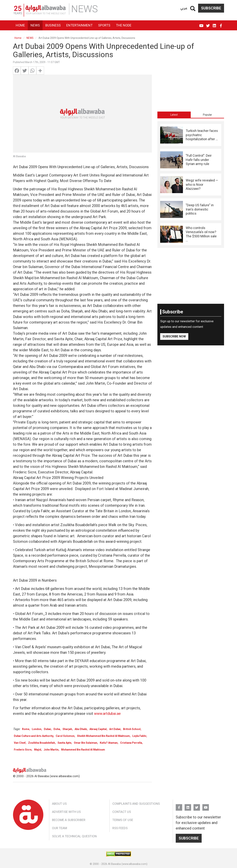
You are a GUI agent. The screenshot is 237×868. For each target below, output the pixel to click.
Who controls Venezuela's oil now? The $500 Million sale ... (201, 234)
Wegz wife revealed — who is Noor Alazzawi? (202, 184)
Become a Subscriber (69, 820)
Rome (26, 729)
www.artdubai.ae (107, 714)
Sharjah (67, 729)
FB (221, 24)
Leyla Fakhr (139, 736)
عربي (184, 8)
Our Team (60, 828)
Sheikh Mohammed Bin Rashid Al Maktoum (103, 736)
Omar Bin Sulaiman (86, 743)
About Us (59, 804)
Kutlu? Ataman (109, 743)
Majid (38, 750)
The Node (124, 25)
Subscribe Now (174, 336)
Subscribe (211, 8)
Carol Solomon (65, 736)
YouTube (201, 24)
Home (20, 25)
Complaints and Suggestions (136, 804)
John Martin (51, 750)
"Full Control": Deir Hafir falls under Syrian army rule (199, 160)
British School (132, 729)
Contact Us (122, 812)
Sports (104, 25)
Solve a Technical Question (74, 836)
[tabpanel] (191, 185)
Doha (57, 729)
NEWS (30, 38)
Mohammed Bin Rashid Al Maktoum (83, 750)
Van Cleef (20, 743)
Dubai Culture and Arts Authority (34, 736)
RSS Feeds (120, 828)
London (37, 729)
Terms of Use (123, 820)
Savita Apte (64, 743)
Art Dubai (115, 729)
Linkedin (214, 24)
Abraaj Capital (98, 729)
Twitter (208, 24)
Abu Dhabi (81, 729)
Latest (174, 115)
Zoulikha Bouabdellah (42, 743)
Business (53, 25)
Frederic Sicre (23, 750)
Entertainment (79, 25)
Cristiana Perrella (131, 743)
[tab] (174, 115)
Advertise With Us (66, 812)
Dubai (47, 729)
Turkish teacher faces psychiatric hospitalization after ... (202, 135)
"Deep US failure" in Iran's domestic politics (200, 209)
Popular (207, 115)
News (35, 25)
